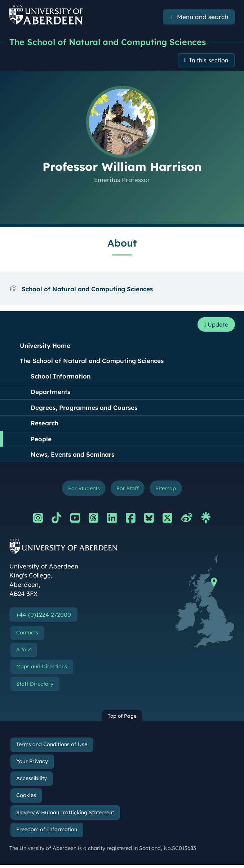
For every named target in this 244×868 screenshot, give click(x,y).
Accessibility (32, 781)
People (41, 441)
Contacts (27, 636)
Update (215, 326)
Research (45, 425)
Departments (50, 393)
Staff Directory (35, 687)
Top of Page (122, 719)
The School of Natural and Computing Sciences (110, 42)
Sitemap (168, 490)
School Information (61, 378)
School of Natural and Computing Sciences (87, 290)
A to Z (24, 653)
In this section (207, 61)
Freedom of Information (47, 833)
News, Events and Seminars (72, 456)
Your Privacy (32, 765)
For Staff (128, 490)
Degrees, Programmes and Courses (84, 409)
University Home (45, 347)
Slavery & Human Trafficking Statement (65, 816)
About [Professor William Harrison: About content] (122, 244)
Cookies (26, 799)
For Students (82, 490)
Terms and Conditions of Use (52, 748)
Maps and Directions (42, 670)
